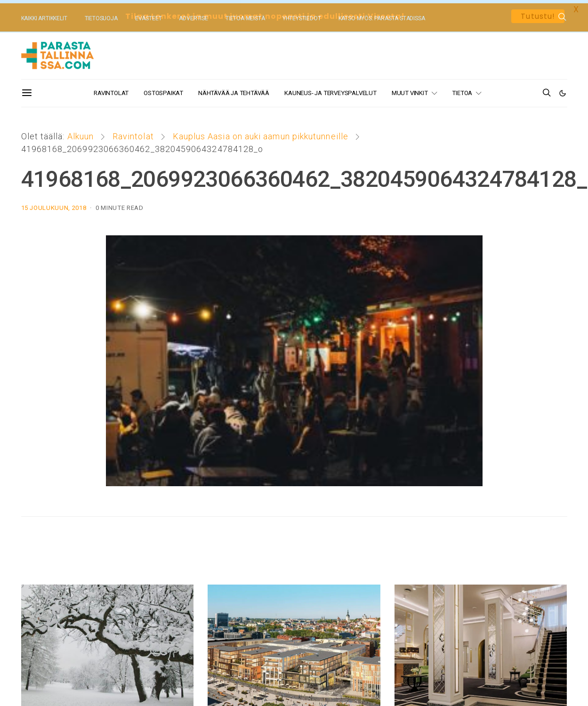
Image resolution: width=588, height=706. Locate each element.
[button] (563, 90)
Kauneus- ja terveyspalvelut (330, 90)
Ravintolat (111, 90)
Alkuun (81, 133)
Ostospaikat (163, 90)
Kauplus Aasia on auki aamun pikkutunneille (261, 133)
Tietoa (462, 90)
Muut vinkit (410, 90)
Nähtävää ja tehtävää (234, 90)
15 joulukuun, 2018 (54, 205)
